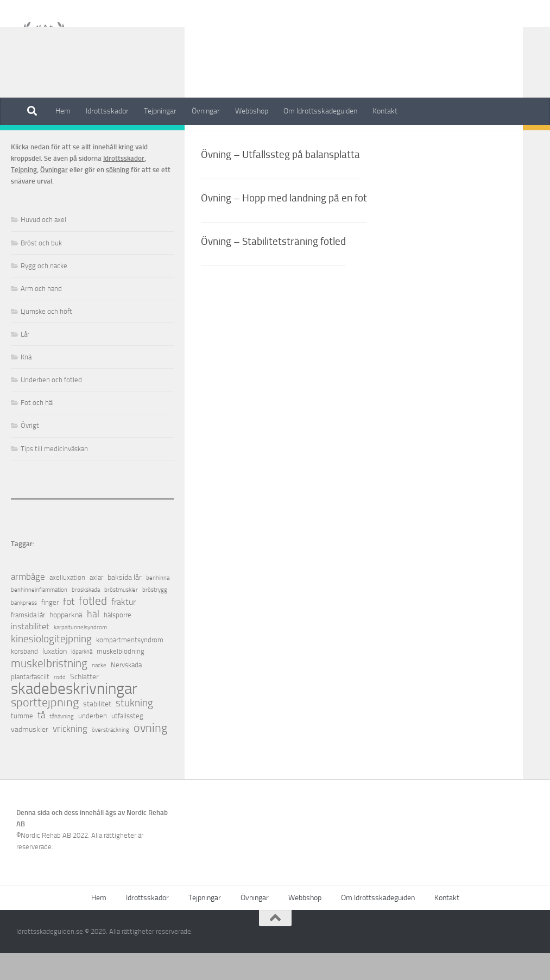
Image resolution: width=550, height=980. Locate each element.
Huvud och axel (43, 247)
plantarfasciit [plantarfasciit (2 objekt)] (30, 704)
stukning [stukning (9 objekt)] (134, 730)
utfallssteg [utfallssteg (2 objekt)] (127, 743)
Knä (26, 384)
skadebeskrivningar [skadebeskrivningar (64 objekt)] (74, 716)
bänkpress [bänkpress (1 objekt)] (24, 630)
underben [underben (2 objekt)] (93, 743)
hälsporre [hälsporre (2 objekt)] (118, 642)
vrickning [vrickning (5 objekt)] (70, 756)
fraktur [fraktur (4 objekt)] (124, 629)
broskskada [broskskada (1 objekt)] (86, 617)
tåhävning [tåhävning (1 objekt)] (62, 744)
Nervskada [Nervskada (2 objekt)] (126, 692)
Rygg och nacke (44, 293)
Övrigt (30, 453)
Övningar (206, 111)
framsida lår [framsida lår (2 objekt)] (28, 642)
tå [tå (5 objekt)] (41, 742)
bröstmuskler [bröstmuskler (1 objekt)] (121, 617)
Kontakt (385, 111)
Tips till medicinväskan (54, 476)
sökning (118, 197)
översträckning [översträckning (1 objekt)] (110, 757)
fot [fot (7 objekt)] (69, 629)
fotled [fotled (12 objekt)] (93, 628)
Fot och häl (37, 430)
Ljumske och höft (46, 339)
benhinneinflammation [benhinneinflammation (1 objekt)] (39, 617)
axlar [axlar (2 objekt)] (96, 605)
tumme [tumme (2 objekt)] (22, 743)
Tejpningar (160, 111)
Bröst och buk (41, 270)
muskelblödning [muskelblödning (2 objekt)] (121, 678)
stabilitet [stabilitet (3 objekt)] (97, 731)
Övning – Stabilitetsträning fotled (273, 268)
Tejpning (24, 197)
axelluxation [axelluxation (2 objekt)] (67, 605)
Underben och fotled (51, 407)
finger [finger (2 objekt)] (50, 630)
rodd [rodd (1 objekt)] (60, 704)
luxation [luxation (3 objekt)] (55, 678)
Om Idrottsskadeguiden (320, 111)
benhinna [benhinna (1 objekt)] (158, 605)
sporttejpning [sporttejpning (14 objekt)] (45, 730)
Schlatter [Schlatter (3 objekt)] (84, 704)
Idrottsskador (107, 111)
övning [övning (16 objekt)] (150, 755)
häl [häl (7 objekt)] (93, 641)
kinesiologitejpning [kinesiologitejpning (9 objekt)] (51, 666)
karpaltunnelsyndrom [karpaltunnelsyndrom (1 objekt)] (80, 655)
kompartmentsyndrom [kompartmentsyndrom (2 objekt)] (130, 667)
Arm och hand (41, 316)
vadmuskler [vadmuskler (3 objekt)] (30, 757)
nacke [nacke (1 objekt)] (99, 693)
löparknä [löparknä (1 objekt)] (82, 679)
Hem (63, 111)
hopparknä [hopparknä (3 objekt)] (66, 642)
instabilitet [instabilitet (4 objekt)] (30, 653)
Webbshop (252, 111)
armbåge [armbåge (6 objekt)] (28, 604)
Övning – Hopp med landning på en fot (284, 225)
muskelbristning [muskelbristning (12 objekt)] (49, 691)
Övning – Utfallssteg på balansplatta (280, 182)
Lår (25, 361)
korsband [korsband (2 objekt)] (24, 678)
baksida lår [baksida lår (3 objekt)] (125, 605)
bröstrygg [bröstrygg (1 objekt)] (155, 617)
